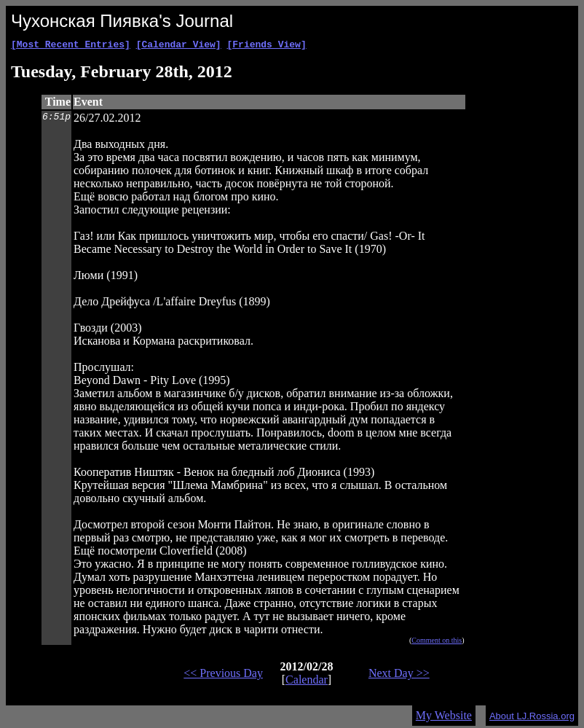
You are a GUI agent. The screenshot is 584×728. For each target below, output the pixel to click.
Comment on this (437, 642)
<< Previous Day (223, 675)
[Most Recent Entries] (71, 46)
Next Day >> (399, 675)
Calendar (307, 682)
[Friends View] (266, 46)
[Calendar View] (179, 46)
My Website (444, 717)
